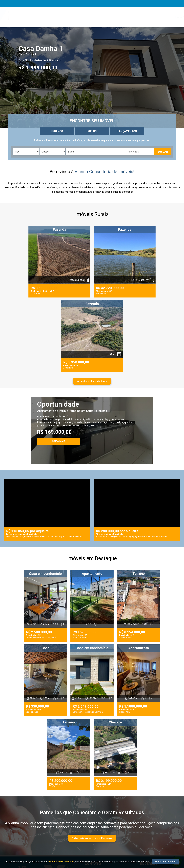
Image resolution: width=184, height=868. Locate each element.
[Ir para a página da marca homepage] (37, 17)
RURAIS (92, 131)
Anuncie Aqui (120, 17)
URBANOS (57, 131)
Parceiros (137, 17)
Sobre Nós (90, 17)
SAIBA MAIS (59, 441)
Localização (154, 17)
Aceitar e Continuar (165, 862)
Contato (169, 17)
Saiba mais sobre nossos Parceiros (92, 838)
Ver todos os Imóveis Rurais (92, 381)
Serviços (104, 17)
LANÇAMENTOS (127, 131)
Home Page (73, 17)
